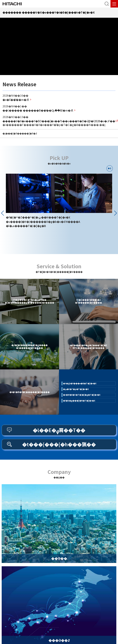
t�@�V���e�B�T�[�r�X (80, 383)
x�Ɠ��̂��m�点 (16, 100)
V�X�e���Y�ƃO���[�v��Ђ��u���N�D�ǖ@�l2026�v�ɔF (59, 121)
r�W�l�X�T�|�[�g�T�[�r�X (82, 395)
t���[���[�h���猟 (59, 444)
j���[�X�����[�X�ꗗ (20, 133)
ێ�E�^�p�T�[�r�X (76, 389)
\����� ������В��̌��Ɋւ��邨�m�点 (38, 110)
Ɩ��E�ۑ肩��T (59, 430)
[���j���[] (114, 4)
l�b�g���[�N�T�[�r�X (79, 401)
